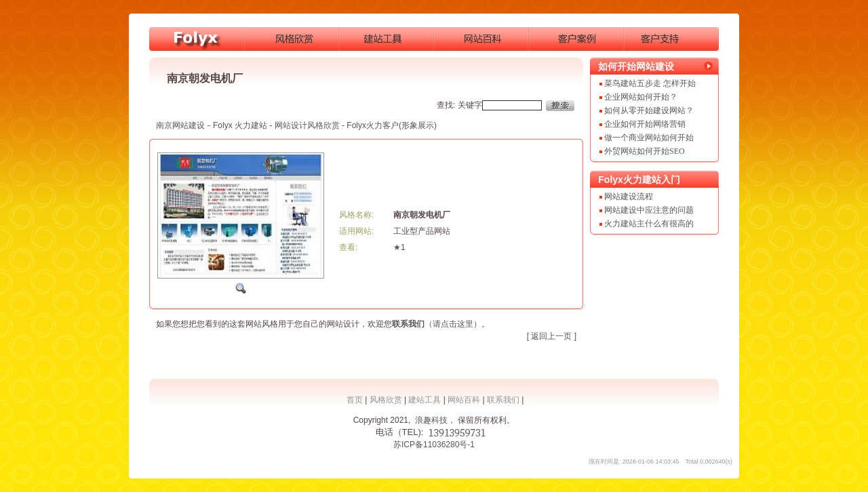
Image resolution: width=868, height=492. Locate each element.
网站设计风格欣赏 (307, 125)
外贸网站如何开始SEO (645, 151)
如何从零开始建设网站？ (649, 110)
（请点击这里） (437, 324)
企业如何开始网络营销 (645, 124)
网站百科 (464, 400)
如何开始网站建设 (636, 66)
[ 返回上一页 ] (552, 336)
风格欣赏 (386, 400)
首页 (355, 400)
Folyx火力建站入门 (639, 180)
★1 (399, 247)
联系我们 (503, 400)
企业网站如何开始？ (641, 97)
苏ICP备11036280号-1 (434, 445)
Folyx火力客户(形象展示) (392, 125)
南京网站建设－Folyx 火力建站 (212, 125)
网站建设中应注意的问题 (649, 210)
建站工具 (425, 400)
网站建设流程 (629, 197)
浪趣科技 (431, 420)
